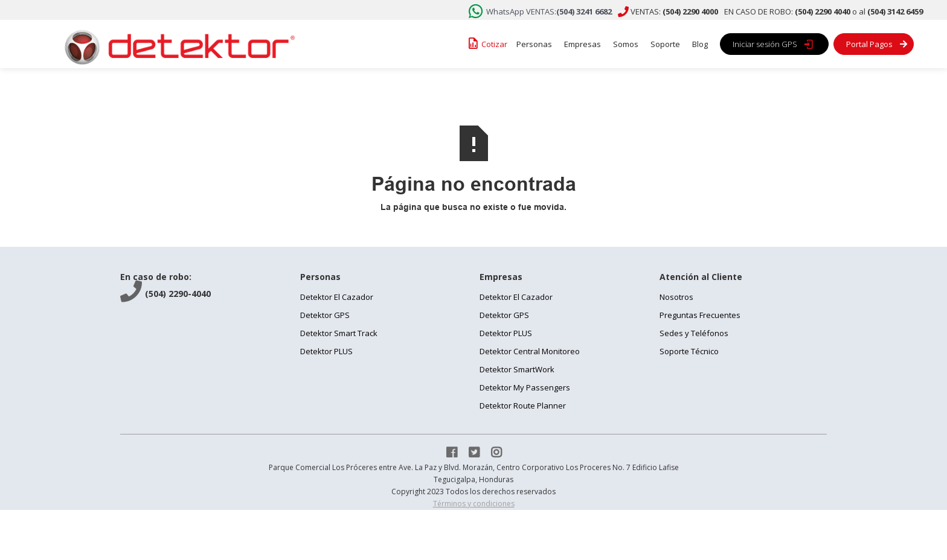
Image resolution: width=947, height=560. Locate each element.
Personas (534, 44)
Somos (626, 44)
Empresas (583, 44)
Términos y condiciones (474, 504)
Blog (700, 44)
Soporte (665, 44)
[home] (176, 44)
